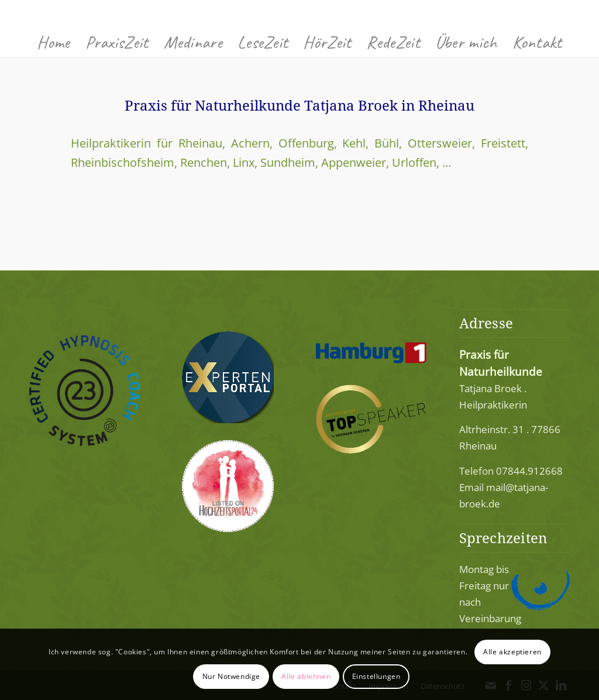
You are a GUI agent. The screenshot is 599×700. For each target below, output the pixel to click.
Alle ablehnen (306, 676)
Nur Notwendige (231, 676)
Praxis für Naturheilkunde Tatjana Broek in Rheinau (299, 105)
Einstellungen (376, 676)
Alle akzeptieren (512, 652)
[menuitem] (53, 42)
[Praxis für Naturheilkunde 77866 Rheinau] (299, 14)
